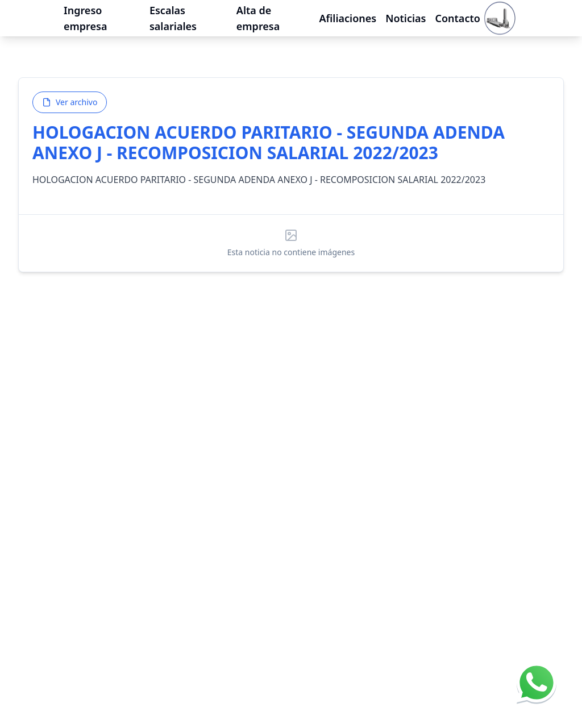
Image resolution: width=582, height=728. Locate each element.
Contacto (457, 13)
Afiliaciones (348, 13)
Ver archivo (70, 102)
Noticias (406, 13)
